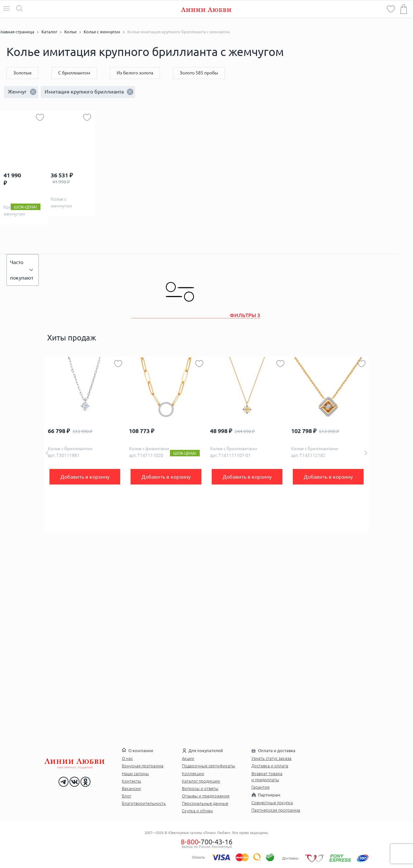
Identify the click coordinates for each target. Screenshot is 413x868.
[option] (85, 445)
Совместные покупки (272, 803)
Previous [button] (47, 453)
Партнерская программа (276, 810)
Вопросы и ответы (200, 788)
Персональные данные (205, 803)
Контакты (132, 781)
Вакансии (131, 788)
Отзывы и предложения (206, 796)
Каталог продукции (201, 781)
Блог (127, 796)
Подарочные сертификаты (209, 766)
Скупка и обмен (197, 811)
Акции (188, 758)
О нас (127, 758)
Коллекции (193, 773)
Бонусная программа (143, 766)
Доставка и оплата (270, 766)
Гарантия (260, 787)
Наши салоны (135, 773)
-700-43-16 (206, 842)
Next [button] (366, 453)
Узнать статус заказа (271, 758)
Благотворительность (144, 803)
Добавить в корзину (85, 477)
